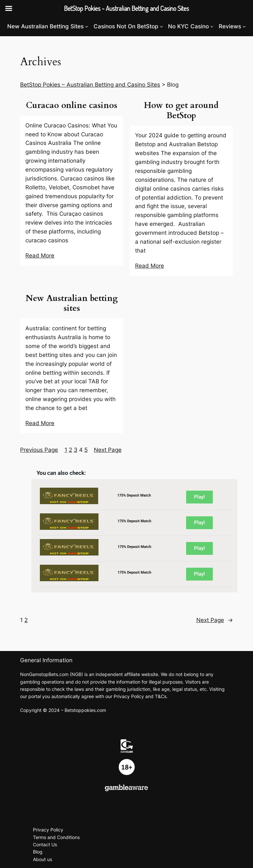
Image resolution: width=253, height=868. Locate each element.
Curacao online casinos (72, 106)
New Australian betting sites (72, 304)
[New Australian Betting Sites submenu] (87, 26)
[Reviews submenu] (244, 26)
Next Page (108, 450)
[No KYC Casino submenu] (212, 26)
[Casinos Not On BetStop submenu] (161, 26)
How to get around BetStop (181, 111)
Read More (40, 256)
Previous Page (39, 450)
